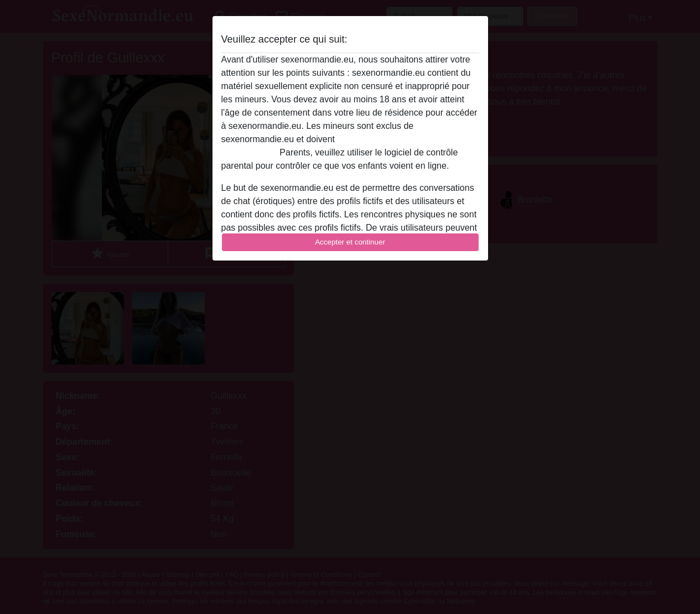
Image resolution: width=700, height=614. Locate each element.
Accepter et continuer (350, 242)
